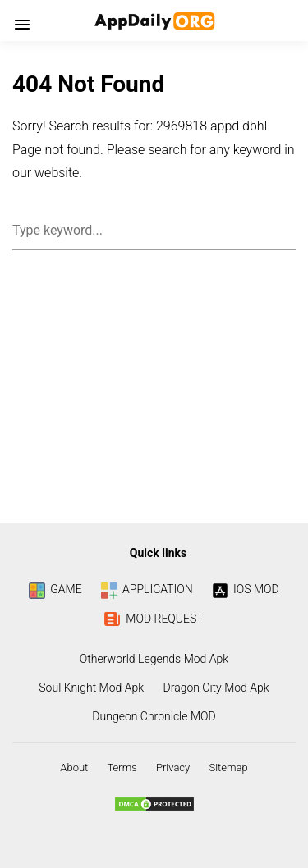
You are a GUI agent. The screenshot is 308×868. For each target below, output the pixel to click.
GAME (55, 589)
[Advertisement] (154, 393)
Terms (122, 767)
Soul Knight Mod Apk (91, 688)
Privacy (173, 767)
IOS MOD (246, 589)
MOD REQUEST (154, 619)
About (74, 767)
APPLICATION (147, 589)
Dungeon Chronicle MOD (154, 716)
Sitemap (228, 767)
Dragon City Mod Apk (216, 688)
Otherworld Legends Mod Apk (154, 659)
